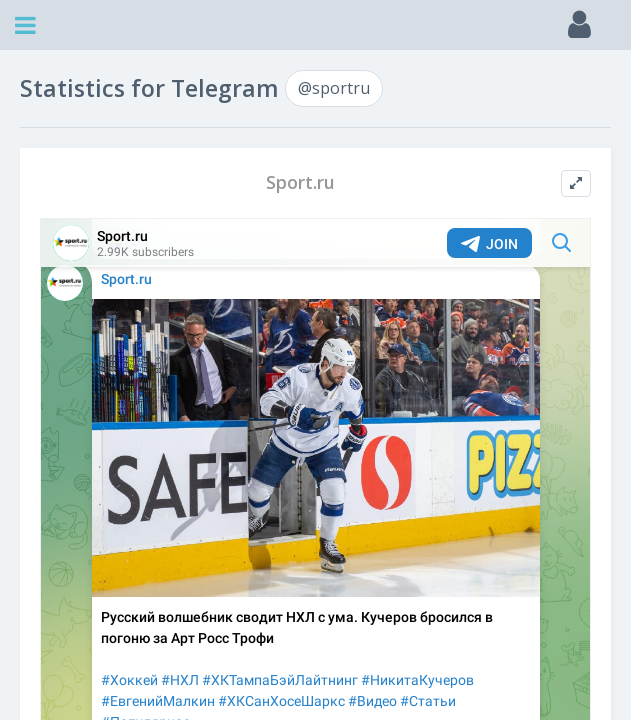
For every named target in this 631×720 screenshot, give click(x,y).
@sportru (334, 88)
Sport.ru (300, 182)
